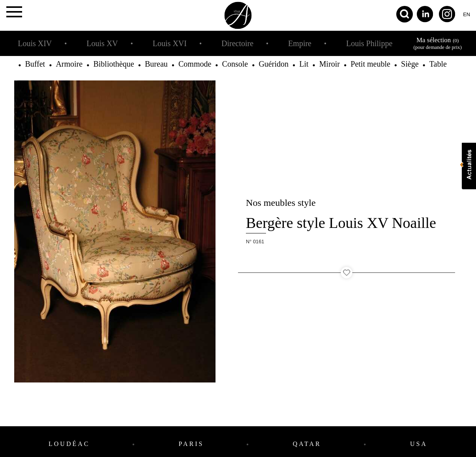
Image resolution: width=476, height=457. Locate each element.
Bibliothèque (113, 64)
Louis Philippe (369, 43)
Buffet (35, 64)
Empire (300, 43)
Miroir (330, 64)
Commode (195, 64)
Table (438, 64)
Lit (304, 64)
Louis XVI (170, 43)
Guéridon (274, 64)
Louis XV (102, 43)
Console (235, 64)
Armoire (69, 64)
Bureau (156, 64)
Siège (410, 64)
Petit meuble (370, 64)
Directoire (237, 43)
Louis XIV (35, 43)
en (467, 14)
